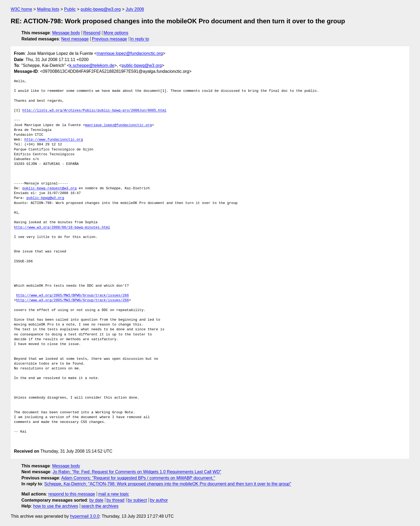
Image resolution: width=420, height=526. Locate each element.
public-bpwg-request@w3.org (49, 188)
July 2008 (135, 9)
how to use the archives (56, 506)
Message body (66, 33)
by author (159, 500)
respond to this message (72, 494)
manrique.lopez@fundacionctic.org (130, 53)
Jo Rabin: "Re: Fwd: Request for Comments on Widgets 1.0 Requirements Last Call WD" (137, 472)
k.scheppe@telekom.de (92, 65)
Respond (92, 33)
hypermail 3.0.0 (85, 516)
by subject (137, 500)
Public (70, 9)
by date (96, 500)
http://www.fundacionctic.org (54, 140)
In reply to (140, 39)
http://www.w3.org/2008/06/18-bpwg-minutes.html (62, 228)
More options (116, 33)
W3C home (21, 9)
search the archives (100, 506)
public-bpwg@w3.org (101, 9)
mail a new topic (114, 494)
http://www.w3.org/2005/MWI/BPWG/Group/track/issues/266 (72, 296)
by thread (116, 500)
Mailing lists (48, 9)
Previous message (110, 39)
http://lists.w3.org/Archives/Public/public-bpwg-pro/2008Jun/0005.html (94, 111)
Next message (75, 39)
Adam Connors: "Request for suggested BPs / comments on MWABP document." (138, 478)
